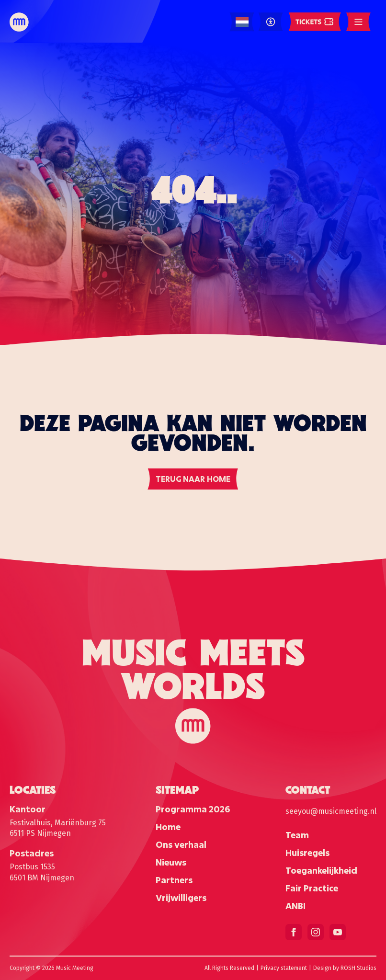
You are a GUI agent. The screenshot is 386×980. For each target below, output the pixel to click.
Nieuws (171, 862)
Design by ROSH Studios (345, 968)
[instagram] (316, 932)
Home (168, 827)
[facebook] (294, 932)
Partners (174, 880)
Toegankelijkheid (321, 870)
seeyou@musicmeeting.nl (331, 811)
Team (297, 835)
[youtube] (338, 932)
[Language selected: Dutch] (242, 22)
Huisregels (307, 853)
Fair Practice (312, 888)
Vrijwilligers (181, 898)
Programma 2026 (193, 809)
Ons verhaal (181, 844)
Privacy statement (284, 968)
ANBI (295, 906)
